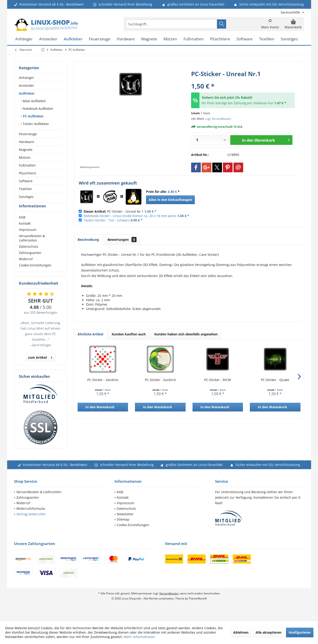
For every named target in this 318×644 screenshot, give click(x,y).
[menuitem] (291, 12)
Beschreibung (88, 240)
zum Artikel (40, 365)
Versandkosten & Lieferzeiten (32, 246)
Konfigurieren (300, 632)
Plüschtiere (28, 173)
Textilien (25, 189)
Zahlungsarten (30, 261)
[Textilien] (267, 39)
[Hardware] (126, 39)
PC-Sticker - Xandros (103, 380)
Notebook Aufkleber (38, 109)
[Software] (245, 39)
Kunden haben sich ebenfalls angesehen (186, 334)
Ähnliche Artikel (90, 334)
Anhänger (26, 78)
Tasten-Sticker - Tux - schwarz (107, 220)
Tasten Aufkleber (35, 124)
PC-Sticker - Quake (275, 380)
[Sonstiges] (289, 39)
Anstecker (26, 85)
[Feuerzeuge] (100, 39)
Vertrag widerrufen (31, 522)
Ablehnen (241, 632)
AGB (22, 225)
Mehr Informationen (139, 637)
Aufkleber (27, 93)
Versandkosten (169, 602)
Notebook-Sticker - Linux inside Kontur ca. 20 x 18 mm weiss (130, 216)
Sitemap (123, 528)
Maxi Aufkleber (34, 101)
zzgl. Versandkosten (218, 119)
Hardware (26, 142)
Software (26, 181)
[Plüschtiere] (220, 39)
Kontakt (25, 232)
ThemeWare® (198, 607)
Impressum (28, 238)
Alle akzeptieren (268, 632)
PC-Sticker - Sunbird (160, 380)
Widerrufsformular (31, 517)
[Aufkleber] (73, 39)
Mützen (25, 157)
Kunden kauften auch (129, 334)
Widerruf (26, 267)
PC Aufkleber (33, 116)
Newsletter (125, 522)
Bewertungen (122, 240)
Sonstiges (26, 197)
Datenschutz (29, 255)
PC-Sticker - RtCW (218, 380)
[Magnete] (149, 39)
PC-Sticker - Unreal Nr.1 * (120, 211)
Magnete (26, 150)
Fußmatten (27, 165)
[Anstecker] (48, 39)
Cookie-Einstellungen (35, 273)
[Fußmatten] (194, 39)
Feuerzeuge (28, 134)
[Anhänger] (24, 39)
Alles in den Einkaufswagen (170, 200)
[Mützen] (170, 39)
